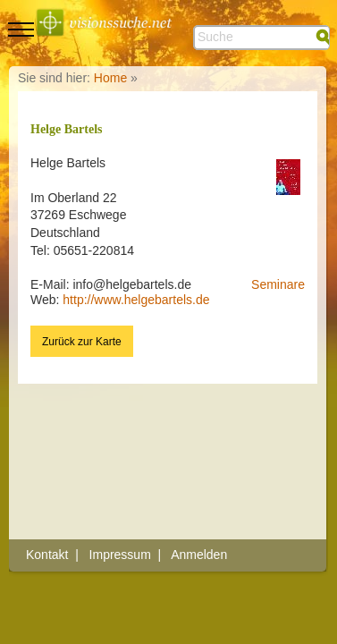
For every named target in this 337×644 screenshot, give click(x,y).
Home (110, 78)
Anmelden (199, 555)
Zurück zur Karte (82, 342)
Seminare (278, 284)
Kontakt (47, 555)
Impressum (120, 555)
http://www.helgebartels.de (136, 300)
